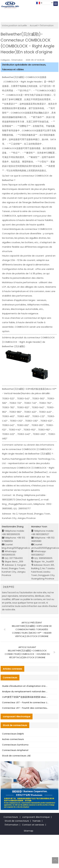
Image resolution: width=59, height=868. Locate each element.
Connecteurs (11, 817)
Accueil (34, 25)
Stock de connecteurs (17, 821)
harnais (37, 821)
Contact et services (33, 825)
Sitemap (29, 831)
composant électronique (36, 817)
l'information (47, 25)
